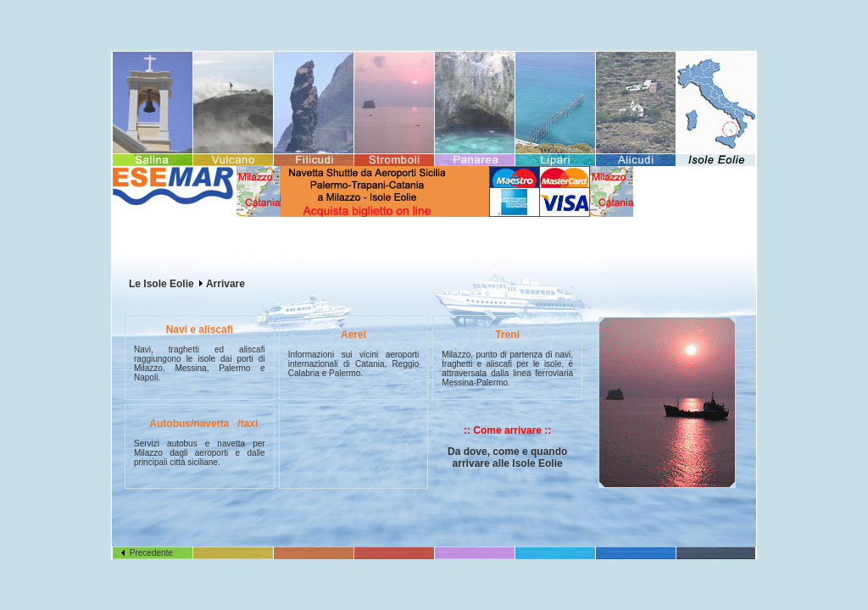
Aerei (353, 335)
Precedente (147, 553)
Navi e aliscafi (200, 330)
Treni (507, 335)
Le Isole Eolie (161, 284)
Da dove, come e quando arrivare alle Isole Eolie (507, 457)
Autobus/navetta (189, 424)
